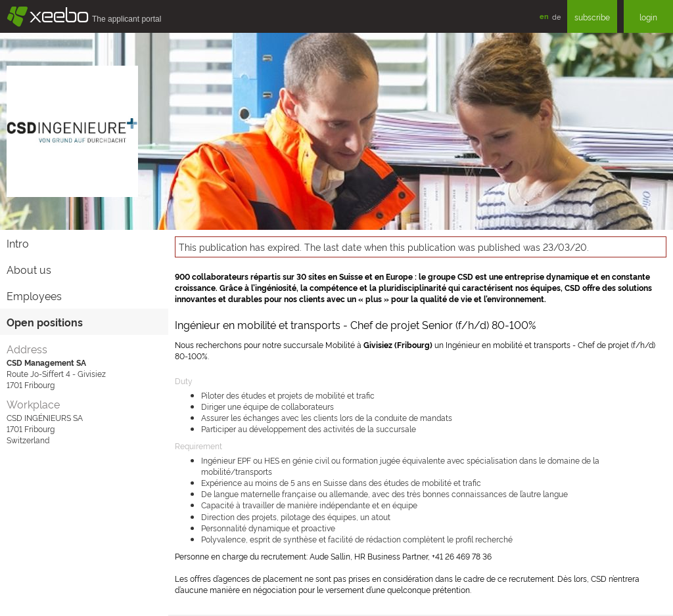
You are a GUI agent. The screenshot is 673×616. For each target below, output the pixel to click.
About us (29, 269)
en (544, 16)
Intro (18, 243)
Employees (34, 296)
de (556, 16)
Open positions (45, 322)
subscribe (592, 17)
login (648, 17)
